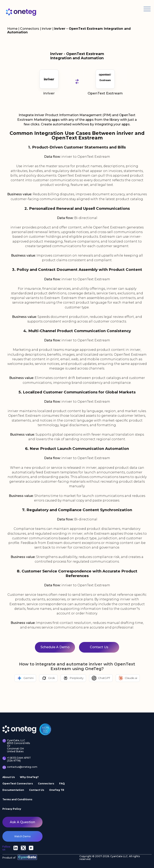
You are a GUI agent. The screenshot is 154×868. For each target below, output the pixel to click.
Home (12, 29)
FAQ (62, 784)
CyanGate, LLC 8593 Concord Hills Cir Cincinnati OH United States (16, 746)
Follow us (6, 848)
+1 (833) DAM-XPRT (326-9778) (17, 759)
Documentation (13, 790)
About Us (9, 777)
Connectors (30, 29)
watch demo (22, 836)
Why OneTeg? (29, 777)
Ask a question (22, 822)
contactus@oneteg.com (18, 767)
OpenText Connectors (18, 784)
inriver (47, 29)
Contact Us (37, 790)
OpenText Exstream (105, 82)
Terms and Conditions (17, 799)
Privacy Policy (12, 809)
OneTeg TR (57, 790)
